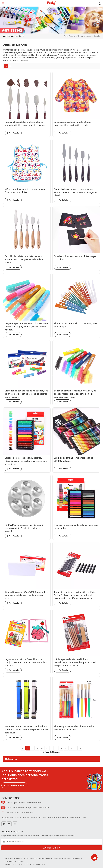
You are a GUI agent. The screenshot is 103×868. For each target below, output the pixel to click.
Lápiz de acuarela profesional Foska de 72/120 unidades (75, 459)
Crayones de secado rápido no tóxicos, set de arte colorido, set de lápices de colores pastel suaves (26, 394)
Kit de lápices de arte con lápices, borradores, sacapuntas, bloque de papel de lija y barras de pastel (73, 662)
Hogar (81, 36)
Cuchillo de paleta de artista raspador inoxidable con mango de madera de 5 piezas (25, 259)
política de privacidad (34, 864)
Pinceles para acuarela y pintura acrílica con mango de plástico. (75, 728)
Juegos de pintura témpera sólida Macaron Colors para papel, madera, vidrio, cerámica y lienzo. (24, 327)
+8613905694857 (34, 802)
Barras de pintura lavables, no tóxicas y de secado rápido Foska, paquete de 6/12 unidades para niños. (75, 394)
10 (72, 748)
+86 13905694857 (24, 812)
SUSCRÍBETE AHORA (52, 847)
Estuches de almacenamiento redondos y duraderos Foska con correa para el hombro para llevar (26, 729)
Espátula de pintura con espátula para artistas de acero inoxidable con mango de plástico (75, 192)
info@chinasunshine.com (37, 807)
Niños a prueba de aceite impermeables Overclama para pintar (26, 191)
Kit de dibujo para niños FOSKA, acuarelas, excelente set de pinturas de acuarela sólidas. (26, 595)
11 (77, 748)
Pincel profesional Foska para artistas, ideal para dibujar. (74, 325)
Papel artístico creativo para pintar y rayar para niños (74, 258)
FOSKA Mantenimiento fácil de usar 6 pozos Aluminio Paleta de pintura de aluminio (25, 528)
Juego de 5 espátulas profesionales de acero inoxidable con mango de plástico (26, 124)
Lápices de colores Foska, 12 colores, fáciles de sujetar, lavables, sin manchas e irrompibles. (26, 461)
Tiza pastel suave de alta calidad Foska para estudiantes (75, 526)
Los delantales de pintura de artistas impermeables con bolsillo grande (74, 124)
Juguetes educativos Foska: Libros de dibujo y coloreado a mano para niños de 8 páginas (26, 662)
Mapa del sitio (11, 864)
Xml (20, 864)
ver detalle (14, 133)
